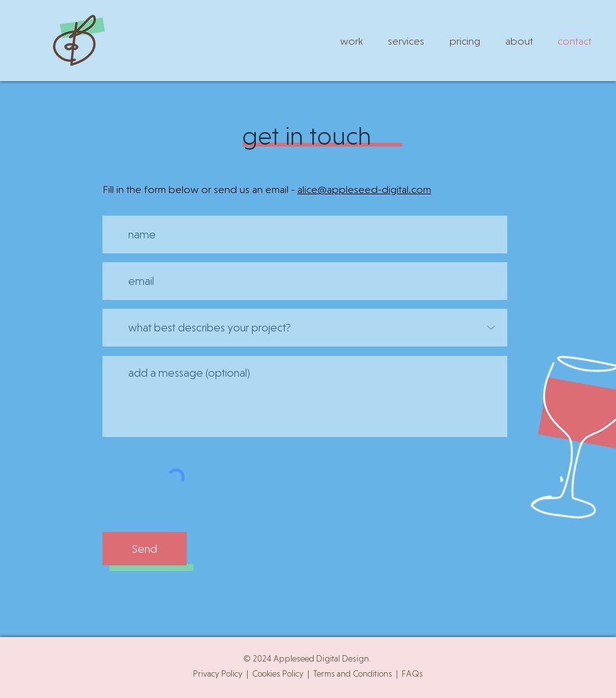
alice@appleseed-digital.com (364, 189)
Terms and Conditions (353, 673)
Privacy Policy (218, 673)
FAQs (412, 673)
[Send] (145, 549)
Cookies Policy (278, 673)
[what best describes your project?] (305, 328)
